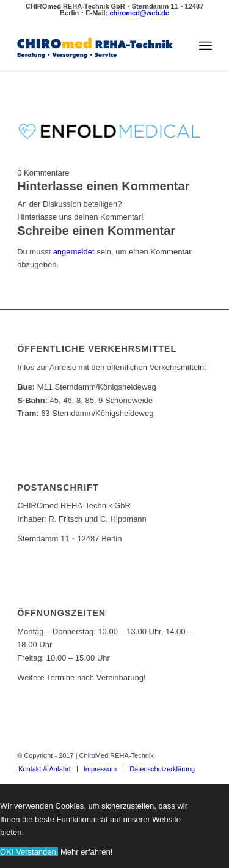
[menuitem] (205, 46)
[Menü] (205, 46)
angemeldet (74, 252)
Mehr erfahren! (86, 852)
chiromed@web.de (139, 13)
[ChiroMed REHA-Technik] (95, 46)
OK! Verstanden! (29, 852)
